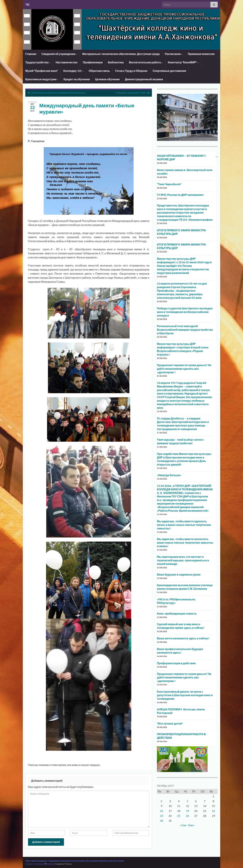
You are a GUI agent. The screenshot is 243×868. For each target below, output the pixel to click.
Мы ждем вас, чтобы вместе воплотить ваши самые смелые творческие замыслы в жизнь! (185, 542)
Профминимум (93, 62)
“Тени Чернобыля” (169, 184)
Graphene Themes (64, 864)
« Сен (183, 825)
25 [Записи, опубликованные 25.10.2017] (179, 816)
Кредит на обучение (77, 79)
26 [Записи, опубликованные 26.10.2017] (187, 816)
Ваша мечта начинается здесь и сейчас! (183, 638)
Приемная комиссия (201, 54)
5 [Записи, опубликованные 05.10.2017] (187, 801)
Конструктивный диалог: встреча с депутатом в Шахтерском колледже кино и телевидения (185, 695)
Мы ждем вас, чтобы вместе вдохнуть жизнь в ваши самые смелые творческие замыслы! (184, 525)
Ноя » (191, 825)
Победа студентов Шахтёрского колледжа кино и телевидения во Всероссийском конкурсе (185, 312)
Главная (31, 54)
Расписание (174, 54)
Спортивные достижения (169, 71)
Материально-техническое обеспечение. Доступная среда (121, 54)
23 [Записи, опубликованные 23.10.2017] (161, 816)
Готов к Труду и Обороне (131, 71)
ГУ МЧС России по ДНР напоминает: (180, 195)
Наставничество (67, 62)
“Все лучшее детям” (170, 723)
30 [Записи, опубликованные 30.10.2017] (161, 821)
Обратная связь (99, 71)
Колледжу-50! (73, 71)
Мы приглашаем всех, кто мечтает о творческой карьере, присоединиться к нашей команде (183, 560)
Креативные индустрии (42, 79)
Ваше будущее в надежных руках (179, 574)
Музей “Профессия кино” (42, 71)
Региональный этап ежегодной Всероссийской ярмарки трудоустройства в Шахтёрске (185, 330)
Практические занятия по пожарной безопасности (58, 93)
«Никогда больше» (169, 475)
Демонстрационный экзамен (144, 79)
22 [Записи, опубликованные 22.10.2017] (213, 811)
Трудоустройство (38, 62)
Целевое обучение (107, 79)
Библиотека (116, 62)
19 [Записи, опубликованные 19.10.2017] (187, 811)
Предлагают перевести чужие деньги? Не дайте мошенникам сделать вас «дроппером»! (184, 369)
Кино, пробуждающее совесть (177, 613)
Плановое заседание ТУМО (131, 93)
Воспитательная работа (146, 62)
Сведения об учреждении (59, 54)
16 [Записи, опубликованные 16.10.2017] (161, 811)
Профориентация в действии (176, 663)
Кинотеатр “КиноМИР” (183, 62)
